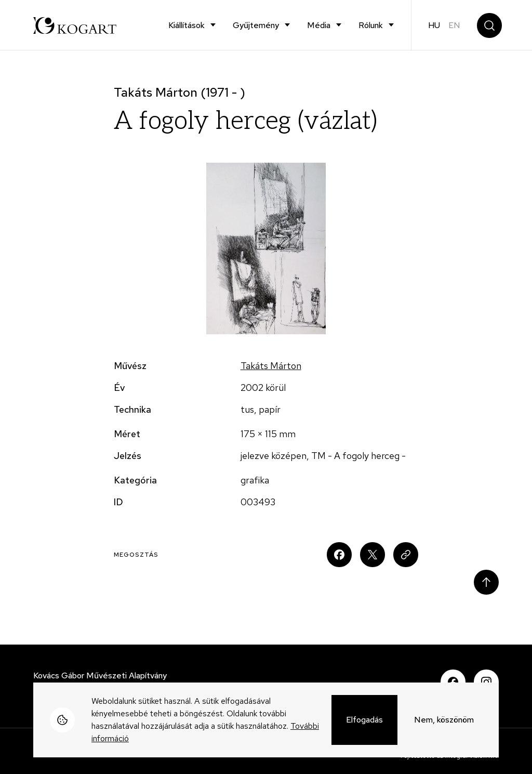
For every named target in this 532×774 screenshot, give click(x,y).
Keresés (489, 25)
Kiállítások (187, 25)
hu (434, 25)
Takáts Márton (271, 366)
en (454, 25)
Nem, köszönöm (444, 720)
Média (319, 25)
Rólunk (371, 25)
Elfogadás (364, 720)
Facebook (453, 682)
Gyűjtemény (256, 25)
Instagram (486, 682)
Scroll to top (486, 582)
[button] (266, 248)
